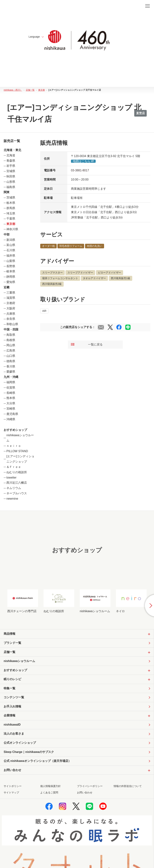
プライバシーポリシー (90, 787)
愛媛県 (11, 372)
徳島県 (11, 361)
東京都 (11, 224)
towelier (11, 478)
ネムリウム (14, 488)
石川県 (11, 250)
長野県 (11, 266)
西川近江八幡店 (17, 483)
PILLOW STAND (17, 451)
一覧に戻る (87, 344)
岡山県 (11, 345)
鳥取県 (11, 335)
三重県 (11, 293)
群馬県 (11, 208)
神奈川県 (12, 229)
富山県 (11, 245)
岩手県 (11, 166)
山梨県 (11, 261)
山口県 (11, 356)
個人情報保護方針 (50, 787)
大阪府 (11, 308)
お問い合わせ (85, 793)
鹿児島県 (12, 414)
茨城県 (11, 197)
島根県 (11, 340)
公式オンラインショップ (20, 743)
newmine (12, 499)
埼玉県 (11, 213)
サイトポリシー (13, 787)
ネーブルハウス (17, 493)
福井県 (11, 256)
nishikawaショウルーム (19, 661)
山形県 (11, 182)
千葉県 (11, 219)
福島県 (11, 187)
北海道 (11, 155)
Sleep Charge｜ (29, 753)
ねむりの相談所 (17, 472)
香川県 (11, 366)
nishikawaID (12, 725)
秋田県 (11, 176)
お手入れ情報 (12, 707)
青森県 (11, 161)
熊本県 (11, 398)
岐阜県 (11, 271)
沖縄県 (11, 419)
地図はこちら (83, 161)
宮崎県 (11, 409)
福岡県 (11, 382)
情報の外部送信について (128, 787)
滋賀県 (11, 298)
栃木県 (11, 203)
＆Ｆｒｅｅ (14, 467)
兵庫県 (11, 314)
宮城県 (11, 171)
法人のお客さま (14, 734)
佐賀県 (11, 388)
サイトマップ (11, 793)
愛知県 (11, 282)
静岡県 (11, 277)
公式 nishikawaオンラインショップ (37, 762)
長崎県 (11, 393)
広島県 (11, 351)
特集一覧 (10, 688)
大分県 (11, 403)
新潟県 (11, 240)
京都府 (11, 303)
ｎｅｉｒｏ (14, 446)
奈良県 (11, 319)
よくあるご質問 (49, 793)
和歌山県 (12, 324)
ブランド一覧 (12, 643)
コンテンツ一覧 (14, 698)
